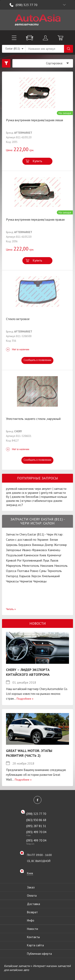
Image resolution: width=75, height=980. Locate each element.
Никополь (61, 566)
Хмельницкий (51, 576)
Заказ (31, 887)
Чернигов (26, 581)
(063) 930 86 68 (36, 820)
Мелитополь (31, 566)
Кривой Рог (14, 560)
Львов (54, 560)
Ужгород (12, 576)
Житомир (60, 545)
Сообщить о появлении (37, 360)
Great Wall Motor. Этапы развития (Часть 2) (29, 753)
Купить (37, 161)
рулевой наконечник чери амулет (29, 489)
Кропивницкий (32, 560)
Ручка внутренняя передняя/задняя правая (35, 219)
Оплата (32, 896)
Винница (38, 545)
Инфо (31, 920)
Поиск (68, 49)
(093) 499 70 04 (40, 833)
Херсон (36, 576)
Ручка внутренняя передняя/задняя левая (34, 120)
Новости (32, 929)
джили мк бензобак (25, 497)
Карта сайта (35, 945)
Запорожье (14, 550)
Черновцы (40, 581)
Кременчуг (54, 555)
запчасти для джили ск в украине (36, 491)
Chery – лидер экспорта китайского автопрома (28, 672)
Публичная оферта (39, 954)
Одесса (11, 571)
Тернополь (54, 571)
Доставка (33, 904)
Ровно (34, 571)
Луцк (46, 560)
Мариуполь (14, 566)
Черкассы (12, 581)
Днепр (49, 545)
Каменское (31, 555)
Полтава (23, 571)
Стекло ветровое (18, 319)
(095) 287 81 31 (36, 826)
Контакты (33, 937)
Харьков (25, 576)
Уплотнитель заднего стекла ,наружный (33, 419)
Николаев (47, 566)
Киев (43, 555)
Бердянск (25, 545)
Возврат (32, 912)
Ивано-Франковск (34, 550)
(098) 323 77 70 (26, 5)
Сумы (43, 571)
